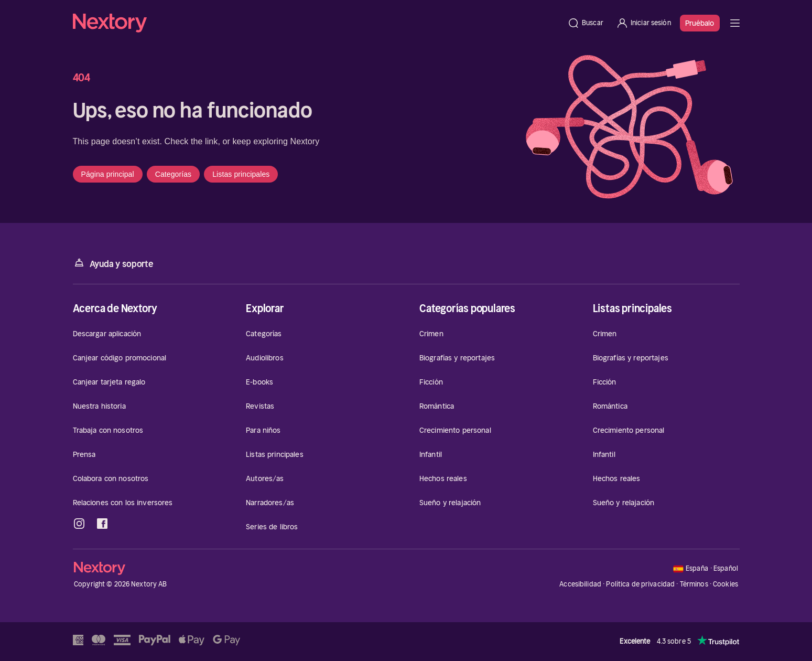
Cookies (726, 584)
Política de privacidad (640, 584)
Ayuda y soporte (113, 263)
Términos (694, 584)
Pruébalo (700, 23)
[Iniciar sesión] (643, 23)
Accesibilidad (580, 584)
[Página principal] (317, 23)
